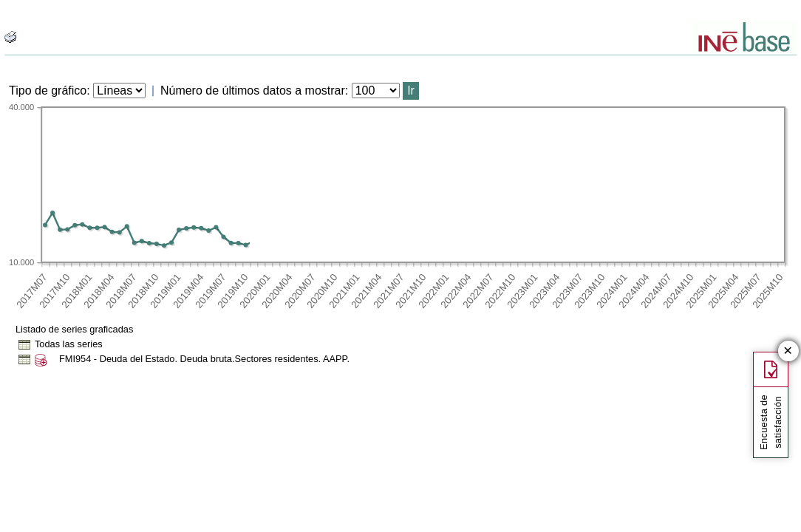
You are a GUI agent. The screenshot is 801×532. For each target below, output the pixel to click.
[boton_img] (10, 37)
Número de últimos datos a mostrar (253, 91)
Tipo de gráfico (48, 91)
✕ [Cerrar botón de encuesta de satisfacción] (788, 351)
